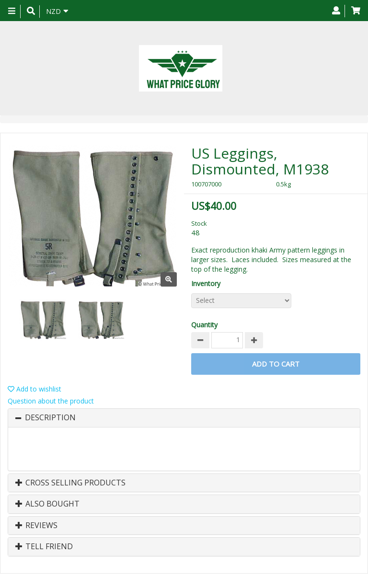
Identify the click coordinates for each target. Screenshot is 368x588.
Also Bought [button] (47, 504)
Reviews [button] (36, 526)
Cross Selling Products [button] (70, 483)
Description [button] (50, 418)
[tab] (184, 418)
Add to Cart (276, 364)
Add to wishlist (34, 389)
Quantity (204, 325)
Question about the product (51, 401)
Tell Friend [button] (44, 547)
